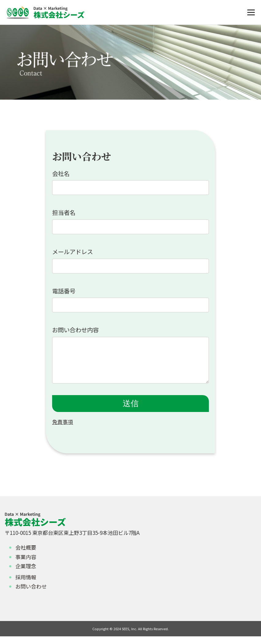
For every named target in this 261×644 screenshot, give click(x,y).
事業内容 (26, 564)
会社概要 (26, 555)
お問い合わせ (31, 594)
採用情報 (26, 585)
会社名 (61, 173)
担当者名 (64, 212)
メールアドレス (73, 252)
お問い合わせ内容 (75, 330)
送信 (131, 411)
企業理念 (26, 574)
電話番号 (64, 291)
